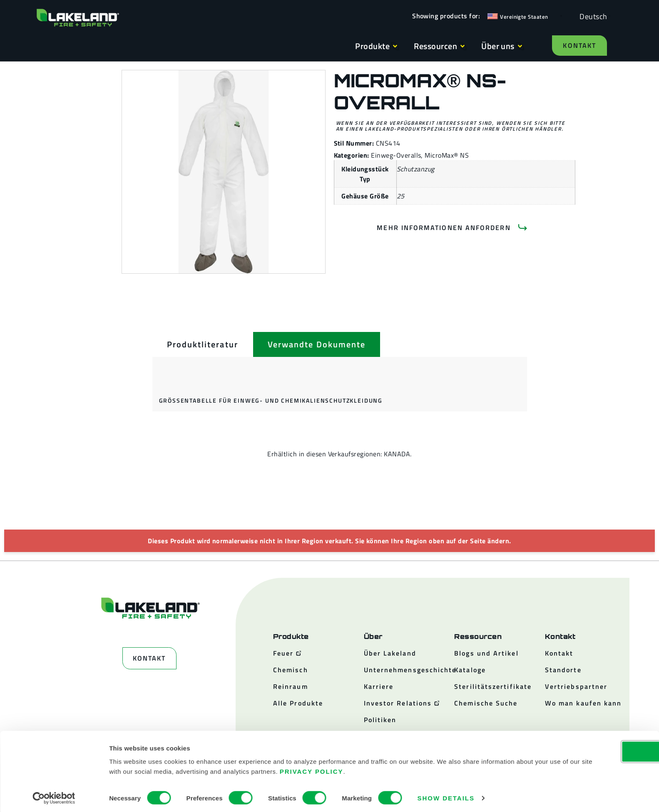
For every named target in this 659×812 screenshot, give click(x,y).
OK (589, 749)
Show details (446, 796)
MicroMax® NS (447, 155)
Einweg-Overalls (396, 155)
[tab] (203, 344)
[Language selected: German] (591, 16)
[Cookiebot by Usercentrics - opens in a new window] (54, 796)
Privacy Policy (424, 769)
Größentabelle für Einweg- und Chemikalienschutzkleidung (271, 400)
